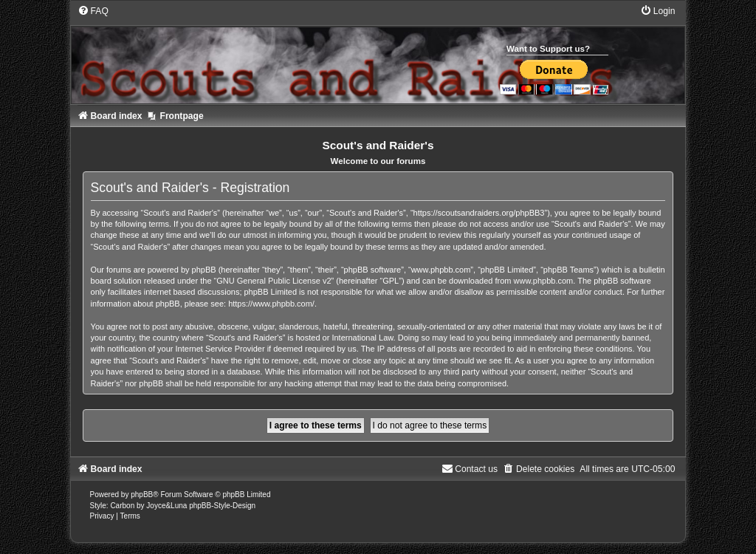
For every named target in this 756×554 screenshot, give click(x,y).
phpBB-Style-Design (222, 506)
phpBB (142, 495)
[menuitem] (93, 11)
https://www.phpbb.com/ (271, 304)
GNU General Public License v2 (274, 281)
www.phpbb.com (544, 281)
